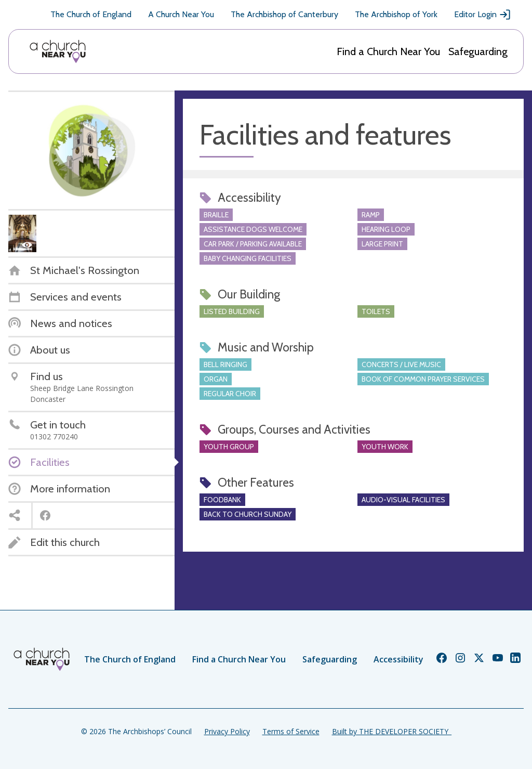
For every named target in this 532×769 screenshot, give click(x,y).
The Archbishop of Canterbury (284, 14)
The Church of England (91, 14)
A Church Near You (181, 14)
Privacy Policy (227, 731)
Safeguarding (478, 51)
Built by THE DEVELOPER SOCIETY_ (392, 731)
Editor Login (483, 15)
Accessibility (398, 659)
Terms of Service (291, 731)
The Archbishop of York (396, 14)
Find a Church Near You (388, 51)
